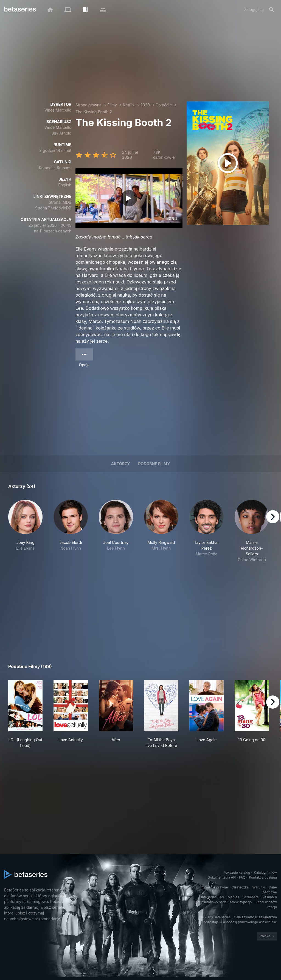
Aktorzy (121, 464)
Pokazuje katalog (237, 872)
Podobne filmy (154, 464)
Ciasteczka (240, 887)
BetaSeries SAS (212, 897)
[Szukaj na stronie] (272, 10)
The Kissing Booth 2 (94, 112)
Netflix (129, 105)
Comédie (164, 105)
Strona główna (88, 105)
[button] (25, 531)
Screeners (251, 897)
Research (270, 897)
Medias (233, 897)
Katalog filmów (265, 872)
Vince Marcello (58, 110)
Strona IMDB (60, 202)
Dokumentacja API (222, 877)
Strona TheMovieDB (53, 208)
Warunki (259, 887)
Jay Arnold (62, 133)
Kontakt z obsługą (263, 877)
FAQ (242, 877)
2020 (145, 105)
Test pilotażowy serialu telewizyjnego (223, 902)
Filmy (112, 105)
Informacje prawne (213, 887)
